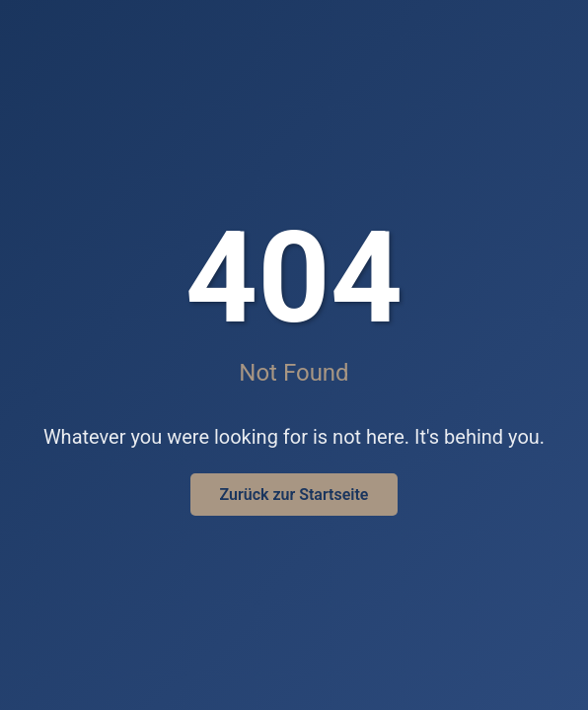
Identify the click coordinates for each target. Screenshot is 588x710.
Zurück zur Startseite (294, 495)
